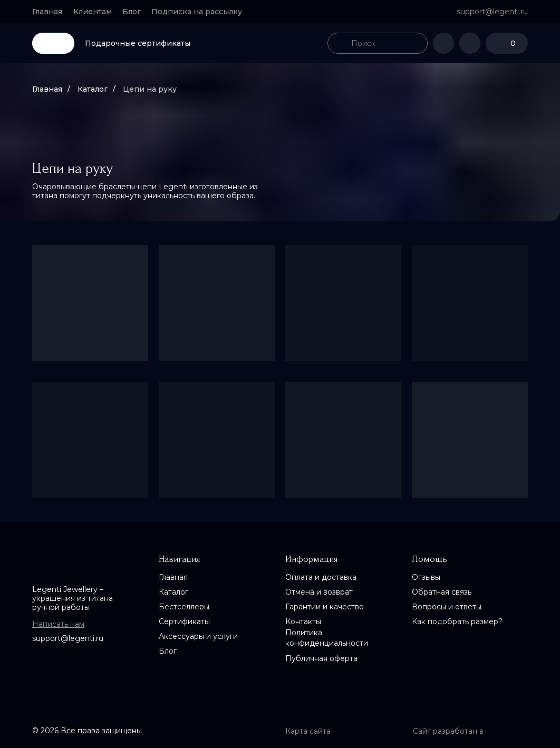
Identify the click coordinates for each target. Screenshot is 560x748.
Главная (47, 89)
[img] (280, 43)
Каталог (93, 89)
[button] (201, 12)
